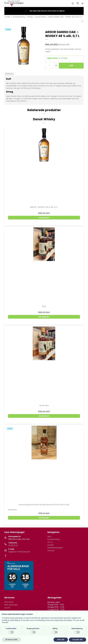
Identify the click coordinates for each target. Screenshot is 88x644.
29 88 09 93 (13, 545)
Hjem (49, 536)
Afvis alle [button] (61, 640)
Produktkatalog (53, 539)
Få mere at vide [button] (11, 640)
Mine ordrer (9, 602)
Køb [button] (71, 66)
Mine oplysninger (11, 605)
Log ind (7, 608)
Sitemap (51, 551)
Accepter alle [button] (78, 640)
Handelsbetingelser (55, 548)
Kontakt (51, 545)
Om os (50, 542)
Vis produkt (44, 218)
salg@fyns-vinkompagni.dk (19, 552)
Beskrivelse (9, 74)
